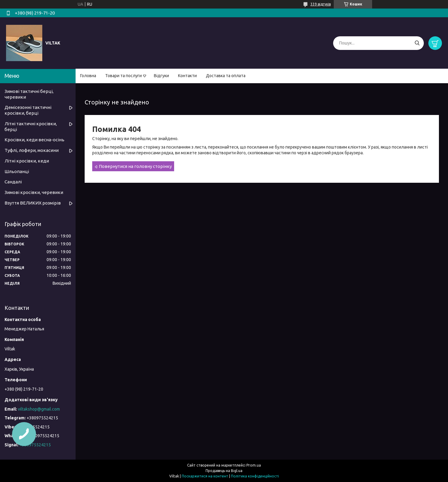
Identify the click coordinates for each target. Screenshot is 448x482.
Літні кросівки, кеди (27, 161)
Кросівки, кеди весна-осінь (34, 140)
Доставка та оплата (226, 76)
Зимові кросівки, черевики (34, 192)
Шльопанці (17, 171)
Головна (88, 76)
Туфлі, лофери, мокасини (32, 150)
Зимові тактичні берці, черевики (29, 94)
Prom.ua (254, 465)
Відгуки (161, 76)
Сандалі (13, 182)
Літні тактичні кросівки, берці (31, 126)
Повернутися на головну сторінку (135, 166)
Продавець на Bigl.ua (224, 471)
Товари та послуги (123, 76)
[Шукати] (417, 43)
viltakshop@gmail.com (39, 409)
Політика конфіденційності (255, 476)
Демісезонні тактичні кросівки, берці (28, 110)
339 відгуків (321, 4)
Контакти (187, 76)
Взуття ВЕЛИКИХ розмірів (33, 203)
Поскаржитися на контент (205, 476)
